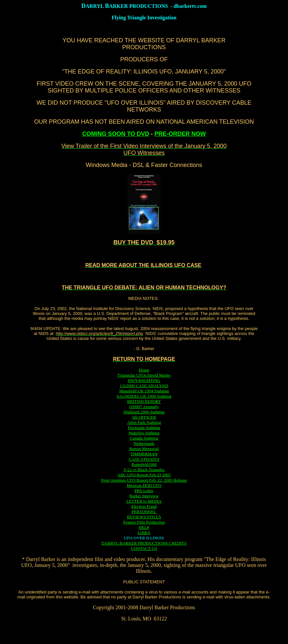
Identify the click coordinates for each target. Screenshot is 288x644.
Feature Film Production (144, 522)
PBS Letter (144, 491)
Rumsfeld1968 (144, 464)
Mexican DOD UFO (144, 485)
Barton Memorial (144, 449)
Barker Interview (144, 496)
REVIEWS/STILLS (144, 517)
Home (144, 370)
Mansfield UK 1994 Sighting (144, 391)
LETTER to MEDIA (144, 501)
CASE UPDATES (144, 459)
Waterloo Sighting (144, 433)
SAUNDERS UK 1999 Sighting (144, 396)
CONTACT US (144, 548)
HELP (144, 527)
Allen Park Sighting (144, 422)
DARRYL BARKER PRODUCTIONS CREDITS (144, 543)
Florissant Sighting (144, 428)
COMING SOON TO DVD (116, 134)
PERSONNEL (144, 512)
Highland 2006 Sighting (144, 412)
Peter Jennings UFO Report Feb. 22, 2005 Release (144, 480)
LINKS (144, 533)
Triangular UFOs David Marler (144, 375)
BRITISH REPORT (144, 401)
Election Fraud (144, 506)
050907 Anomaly (144, 407)
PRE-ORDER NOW (180, 134)
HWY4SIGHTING (144, 380)
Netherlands (144, 443)
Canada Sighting (144, 438)
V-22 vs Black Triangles (144, 470)
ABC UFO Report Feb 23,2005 (144, 475)
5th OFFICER (144, 417)
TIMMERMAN (144, 454)
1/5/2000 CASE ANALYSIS (144, 386)
